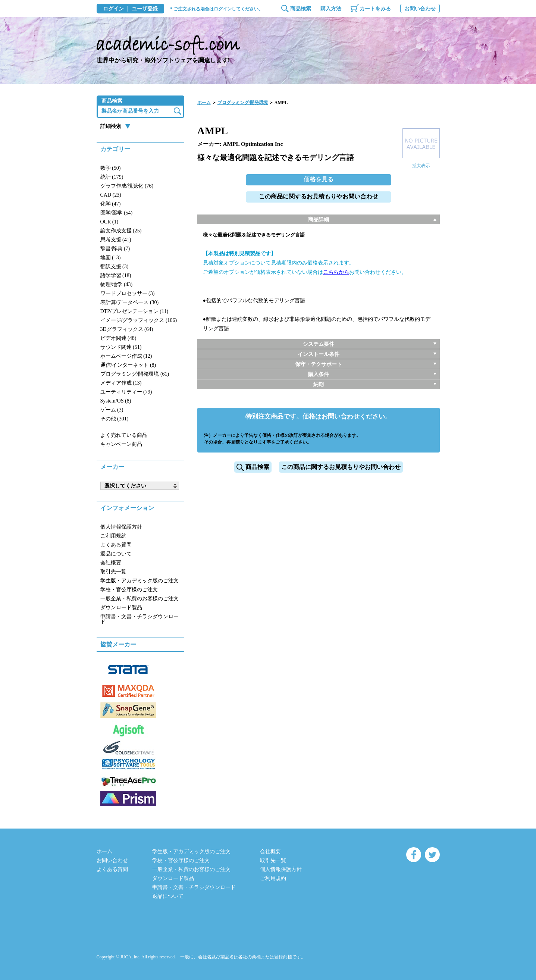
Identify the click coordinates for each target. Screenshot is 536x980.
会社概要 (111, 563)
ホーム (204, 103)
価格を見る (319, 179)
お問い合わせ (420, 9)
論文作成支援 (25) (121, 231)
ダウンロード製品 (121, 608)
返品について (116, 554)
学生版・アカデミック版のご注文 (140, 581)
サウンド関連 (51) (121, 347)
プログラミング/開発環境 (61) (135, 374)
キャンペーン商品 (121, 444)
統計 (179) (112, 177)
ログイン (113, 9)
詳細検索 (111, 126)
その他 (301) (115, 419)
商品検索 (301, 9)
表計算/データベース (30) (130, 302)
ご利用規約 (113, 536)
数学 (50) (111, 168)
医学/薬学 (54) (117, 213)
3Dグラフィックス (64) (127, 329)
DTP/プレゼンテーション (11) (134, 311)
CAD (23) (111, 195)
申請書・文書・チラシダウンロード (140, 619)
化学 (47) (111, 204)
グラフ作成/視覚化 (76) (127, 186)
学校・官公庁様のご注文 (129, 590)
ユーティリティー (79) (126, 392)
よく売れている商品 (124, 435)
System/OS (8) (116, 401)
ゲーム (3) (112, 410)
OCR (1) (109, 222)
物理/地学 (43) (117, 284)
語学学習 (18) (116, 275)
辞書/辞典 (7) (115, 249)
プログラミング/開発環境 (243, 103)
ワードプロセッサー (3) (128, 293)
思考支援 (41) (116, 240)
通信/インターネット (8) (128, 365)
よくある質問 (116, 545)
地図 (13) (111, 258)
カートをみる (375, 9)
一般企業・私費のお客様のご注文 (140, 599)
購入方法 (331, 9)
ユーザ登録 (145, 9)
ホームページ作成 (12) (126, 356)
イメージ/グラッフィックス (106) (139, 320)
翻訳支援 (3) (115, 267)
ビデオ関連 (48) (118, 338)
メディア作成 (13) (121, 383)
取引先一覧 (113, 572)
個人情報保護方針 (121, 527)
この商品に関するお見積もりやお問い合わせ (319, 196)
